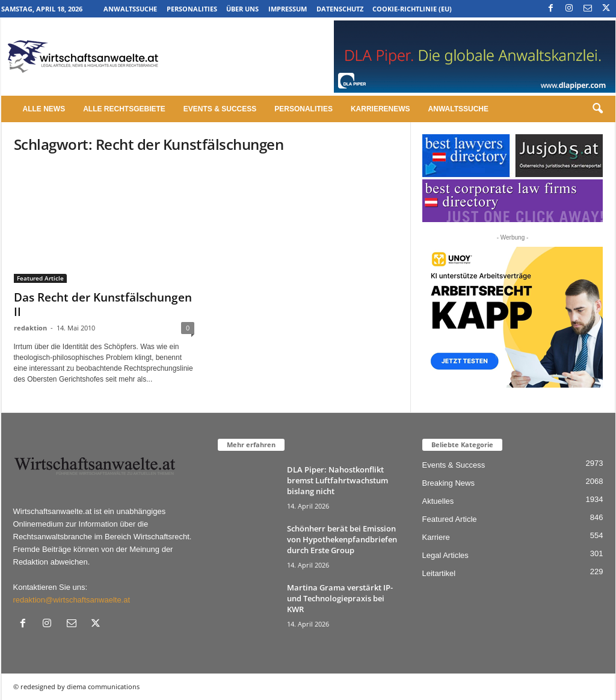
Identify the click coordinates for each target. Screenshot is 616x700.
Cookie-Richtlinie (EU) (412, 9)
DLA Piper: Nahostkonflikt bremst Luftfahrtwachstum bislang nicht (337, 480)
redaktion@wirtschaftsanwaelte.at (72, 600)
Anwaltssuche (130, 9)
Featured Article (40, 278)
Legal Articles (445, 555)
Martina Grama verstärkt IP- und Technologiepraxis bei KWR (340, 598)
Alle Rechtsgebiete (124, 109)
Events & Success (220, 109)
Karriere (436, 537)
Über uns (242, 9)
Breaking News (448, 483)
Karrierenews (380, 109)
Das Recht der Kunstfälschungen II (103, 305)
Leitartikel (439, 573)
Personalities (192, 9)
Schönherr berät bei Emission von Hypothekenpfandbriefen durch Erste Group (342, 539)
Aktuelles (438, 501)
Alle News (44, 109)
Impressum (288, 9)
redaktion (30, 328)
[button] (597, 109)
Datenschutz (340, 9)
